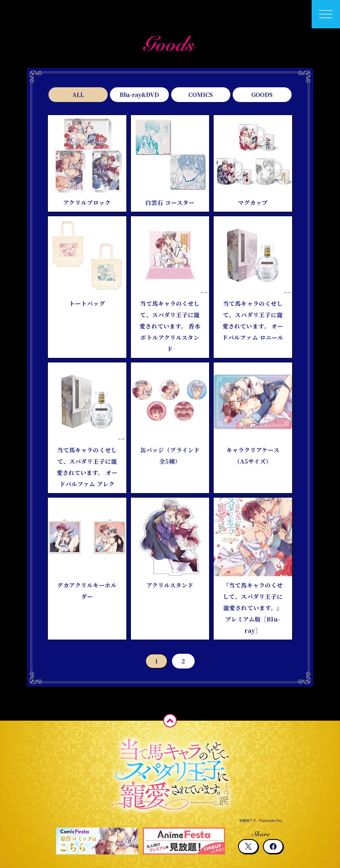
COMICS (201, 95)
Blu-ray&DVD (139, 95)
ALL (78, 95)
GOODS (262, 95)
